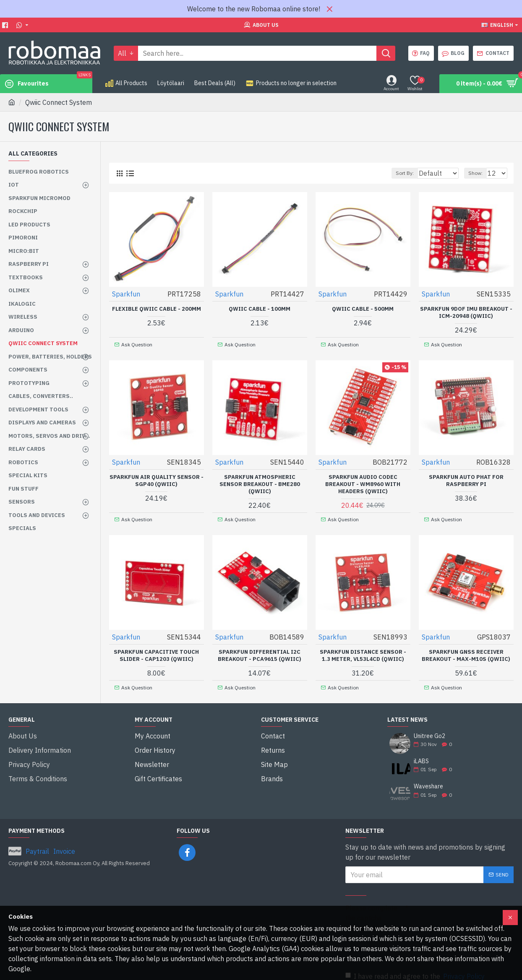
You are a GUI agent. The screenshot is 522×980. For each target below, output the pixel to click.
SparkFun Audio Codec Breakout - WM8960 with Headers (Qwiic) (363, 481)
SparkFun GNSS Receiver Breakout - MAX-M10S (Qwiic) (466, 651)
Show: (479, 173)
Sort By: (401, 173)
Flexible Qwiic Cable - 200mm (157, 309)
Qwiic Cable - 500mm (363, 309)
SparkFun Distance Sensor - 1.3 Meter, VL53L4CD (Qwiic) (363, 651)
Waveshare (428, 779)
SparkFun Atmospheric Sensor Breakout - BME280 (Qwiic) (260, 481)
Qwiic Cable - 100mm (260, 309)
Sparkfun (127, 294)
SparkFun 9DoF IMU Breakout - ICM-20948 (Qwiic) (466, 312)
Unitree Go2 (429, 729)
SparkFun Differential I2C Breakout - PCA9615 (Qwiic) (260, 651)
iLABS (421, 754)
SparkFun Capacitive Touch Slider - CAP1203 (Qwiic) (156, 651)
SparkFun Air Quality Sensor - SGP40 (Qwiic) (157, 478)
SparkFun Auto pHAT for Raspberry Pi (466, 478)
